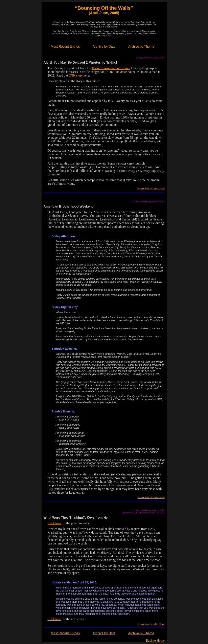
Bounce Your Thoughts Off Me (151, 189)
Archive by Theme (141, 47)
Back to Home (155, 640)
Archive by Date (104, 47)
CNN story (76, 75)
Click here (54, 523)
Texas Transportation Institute (111, 68)
